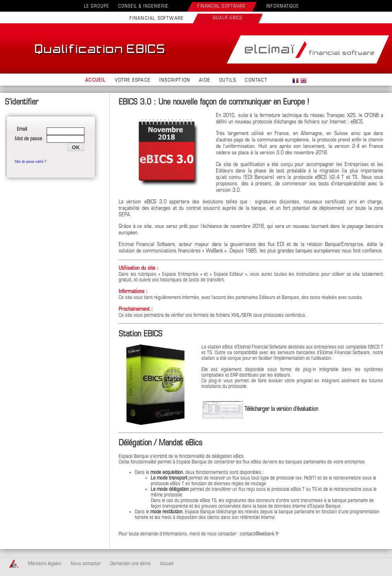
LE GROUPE (97, 7)
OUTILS (228, 80)
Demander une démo (130, 564)
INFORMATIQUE (283, 7)
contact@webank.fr (260, 534)
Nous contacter (86, 564)
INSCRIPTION (175, 80)
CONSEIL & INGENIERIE (143, 7)
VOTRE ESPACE (133, 80)
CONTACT (256, 80)
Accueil (167, 564)
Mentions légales (45, 564)
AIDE (205, 80)
